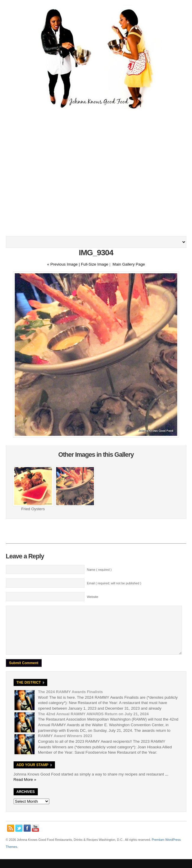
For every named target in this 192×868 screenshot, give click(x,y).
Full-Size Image (95, 264)
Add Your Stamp (32, 774)
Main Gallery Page (129, 264)
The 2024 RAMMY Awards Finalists (71, 701)
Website (92, 597)
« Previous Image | (64, 264)
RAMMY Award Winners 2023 (65, 745)
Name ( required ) (99, 570)
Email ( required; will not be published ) (114, 583)
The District (29, 691)
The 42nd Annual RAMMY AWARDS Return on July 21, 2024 (93, 723)
